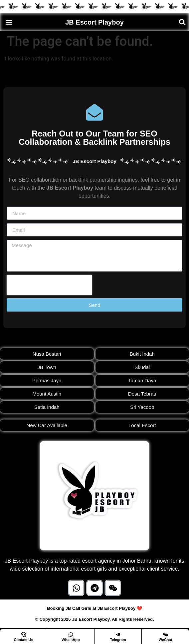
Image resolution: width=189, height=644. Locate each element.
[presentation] (49, 285)
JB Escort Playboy (94, 22)
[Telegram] (118, 635)
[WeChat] (166, 635)
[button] (9, 22)
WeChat (166, 640)
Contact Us (23, 640)
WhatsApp (71, 640)
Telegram (118, 640)
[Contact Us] (23, 635)
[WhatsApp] (71, 635)
